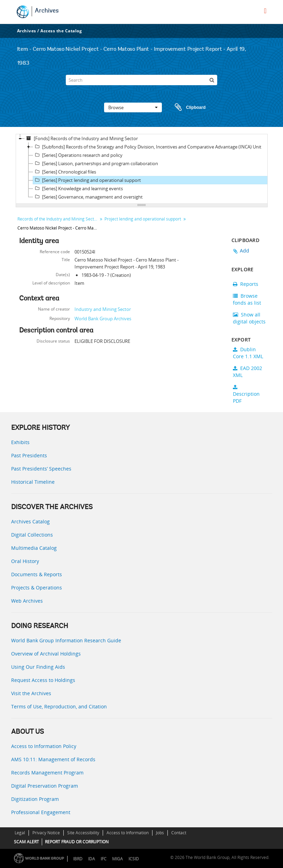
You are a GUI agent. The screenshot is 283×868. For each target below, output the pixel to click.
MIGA (117, 859)
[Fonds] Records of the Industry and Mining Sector (81, 138)
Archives (47, 11)
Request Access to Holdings (43, 680)
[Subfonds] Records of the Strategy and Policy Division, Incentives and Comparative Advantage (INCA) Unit (147, 147)
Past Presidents (29, 455)
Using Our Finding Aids (38, 667)
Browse (133, 107)
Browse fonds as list (247, 299)
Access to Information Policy (44, 746)
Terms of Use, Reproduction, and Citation (59, 706)
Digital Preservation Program (45, 786)
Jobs (160, 833)
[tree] (142, 169)
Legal (20, 833)
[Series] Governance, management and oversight (88, 197)
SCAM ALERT (26, 842)
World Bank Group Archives (103, 319)
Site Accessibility (83, 833)
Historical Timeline (33, 482)
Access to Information (128, 833)
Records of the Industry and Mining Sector (58, 219)
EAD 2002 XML (247, 372)
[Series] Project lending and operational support (87, 180)
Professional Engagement (41, 812)
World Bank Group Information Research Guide (66, 640)
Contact (179, 833)
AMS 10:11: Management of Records (53, 759)
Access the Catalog (61, 31)
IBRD (78, 859)
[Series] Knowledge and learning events (78, 188)
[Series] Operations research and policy (78, 155)
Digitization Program (35, 799)
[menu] (265, 11)
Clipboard (187, 107)
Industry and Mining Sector (103, 309)
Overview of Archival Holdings (46, 654)
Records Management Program (47, 773)
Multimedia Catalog (34, 548)
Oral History (25, 561)
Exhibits (20, 442)
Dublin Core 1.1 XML (248, 353)
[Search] (141, 80)
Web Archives (27, 601)
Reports (246, 284)
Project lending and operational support (143, 219)
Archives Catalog (30, 521)
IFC (104, 859)
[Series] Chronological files (65, 172)
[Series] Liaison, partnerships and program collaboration (96, 163)
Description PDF (246, 394)
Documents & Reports (37, 574)
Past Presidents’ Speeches (41, 469)
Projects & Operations (37, 588)
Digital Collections (32, 535)
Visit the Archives (31, 693)
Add (245, 251)
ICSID (134, 859)
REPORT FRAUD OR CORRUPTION (77, 842)
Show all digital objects (249, 318)
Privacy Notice (46, 833)
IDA (92, 859)
